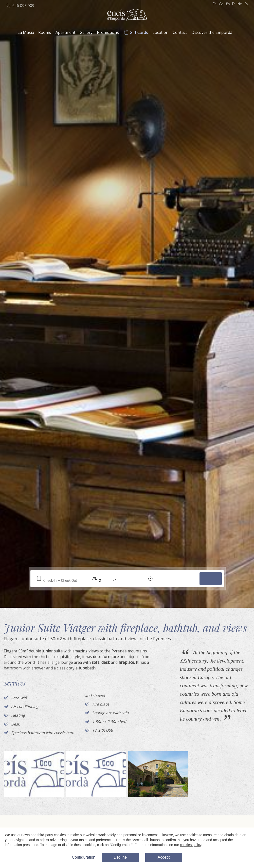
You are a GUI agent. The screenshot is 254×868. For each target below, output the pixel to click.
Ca (221, 4)
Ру (246, 4)
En (228, 4)
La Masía (26, 32)
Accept (164, 857)
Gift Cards (139, 32)
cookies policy (191, 845)
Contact (180, 32)
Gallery (86, 32)
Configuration (83, 857)
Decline (120, 857)
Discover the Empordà (212, 32)
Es (215, 4)
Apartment (65, 32)
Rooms (45, 32)
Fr (234, 4)
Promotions (108, 32)
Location (160, 32)
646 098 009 (23, 6)
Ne (240, 4)
